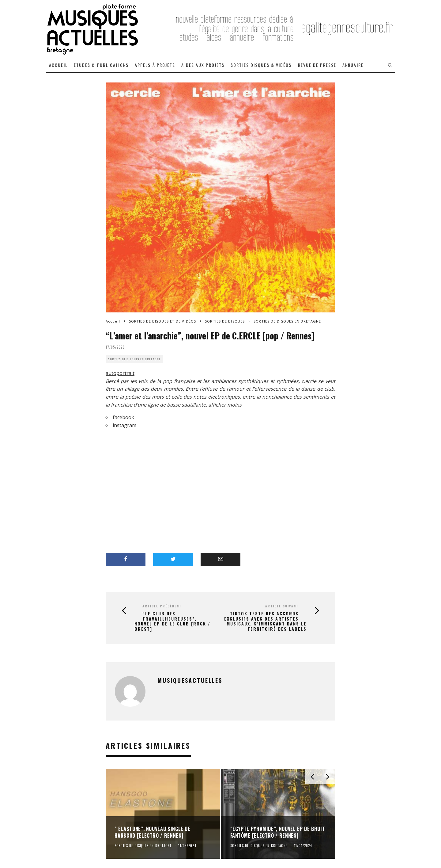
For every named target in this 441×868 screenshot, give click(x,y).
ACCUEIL (58, 65)
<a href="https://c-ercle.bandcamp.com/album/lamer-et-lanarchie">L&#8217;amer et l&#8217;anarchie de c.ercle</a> (213, 482)
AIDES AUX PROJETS (203, 65)
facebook (123, 417)
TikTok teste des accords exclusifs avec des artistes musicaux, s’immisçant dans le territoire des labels (265, 621)
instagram (124, 425)
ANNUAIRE (353, 65)
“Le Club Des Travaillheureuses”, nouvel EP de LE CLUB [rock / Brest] (172, 621)
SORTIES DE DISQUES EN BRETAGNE (134, 359)
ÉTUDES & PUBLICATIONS (101, 65)
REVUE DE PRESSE (317, 65)
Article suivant (282, 606)
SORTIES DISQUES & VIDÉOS (261, 65)
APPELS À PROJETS (155, 65)
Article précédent (162, 606)
